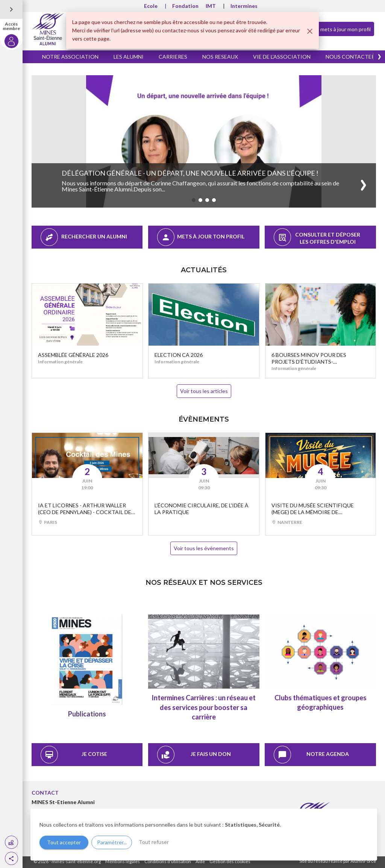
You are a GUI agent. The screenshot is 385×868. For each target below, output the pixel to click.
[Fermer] (310, 31)
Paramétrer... (112, 842)
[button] (11, 858)
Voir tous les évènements (204, 548)
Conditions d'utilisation (168, 861)
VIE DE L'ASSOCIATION (282, 57)
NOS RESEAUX (220, 57)
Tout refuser (154, 842)
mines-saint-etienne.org (76, 861)
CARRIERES (173, 57)
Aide (200, 861)
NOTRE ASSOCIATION (70, 57)
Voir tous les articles (204, 391)
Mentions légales (123, 861)
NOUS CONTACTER (350, 57)
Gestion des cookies (230, 861)
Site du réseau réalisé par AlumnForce (338, 861)
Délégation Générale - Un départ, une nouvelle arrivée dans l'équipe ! (190, 173)
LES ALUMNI (129, 57)
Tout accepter (64, 842)
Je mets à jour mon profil (336, 29)
